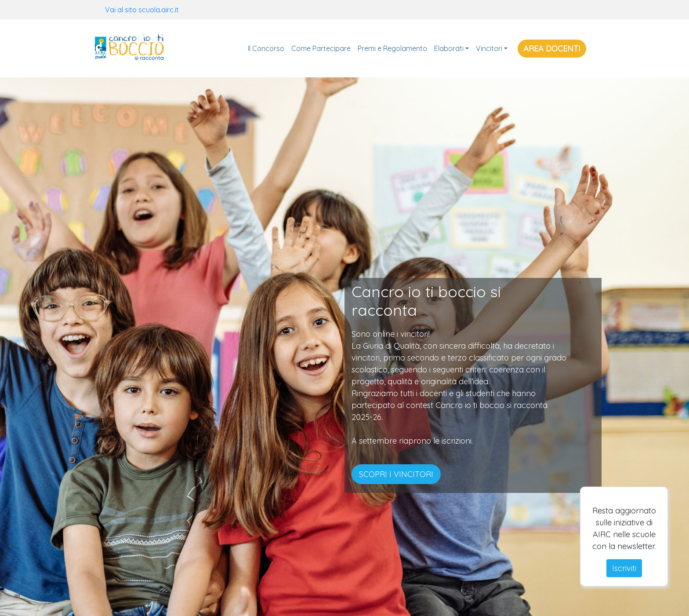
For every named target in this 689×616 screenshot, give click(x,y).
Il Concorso (266, 48)
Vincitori (489, 48)
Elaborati (449, 48)
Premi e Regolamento (392, 48)
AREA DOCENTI (552, 49)
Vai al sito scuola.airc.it (142, 10)
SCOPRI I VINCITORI (396, 474)
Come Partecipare (321, 48)
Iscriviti (624, 577)
